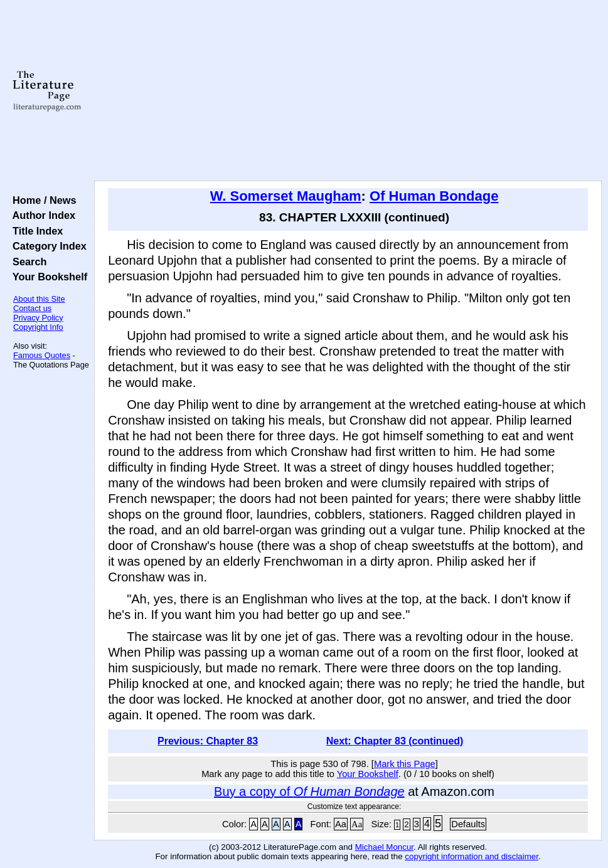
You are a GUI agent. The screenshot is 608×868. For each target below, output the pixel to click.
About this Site (39, 299)
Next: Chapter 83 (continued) (395, 741)
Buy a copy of (309, 791)
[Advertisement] (348, 91)
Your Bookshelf (47, 277)
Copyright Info (38, 327)
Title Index (35, 231)
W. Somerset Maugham (286, 196)
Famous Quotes (42, 355)
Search (27, 262)
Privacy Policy (38, 318)
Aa (341, 824)
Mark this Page (405, 764)
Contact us (32, 308)
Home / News (42, 200)
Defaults (468, 824)
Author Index (41, 215)
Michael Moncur (384, 847)
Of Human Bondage (434, 196)
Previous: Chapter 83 (208, 741)
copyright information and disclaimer (472, 856)
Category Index (47, 246)
